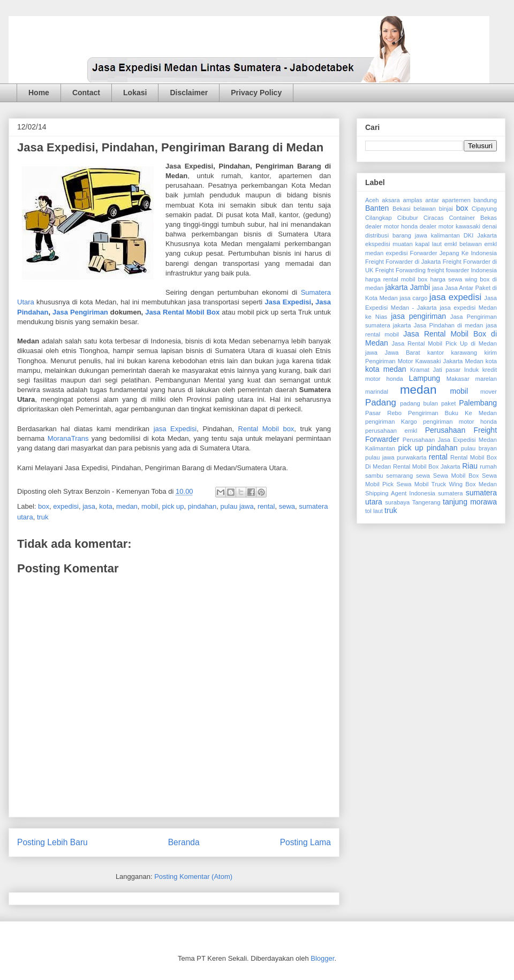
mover (489, 392)
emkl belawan (463, 244)
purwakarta (411, 457)
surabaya (397, 502)
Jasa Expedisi (288, 302)
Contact (86, 93)
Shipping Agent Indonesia (400, 493)
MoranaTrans (68, 438)
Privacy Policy (256, 93)
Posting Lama (305, 842)
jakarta (397, 287)
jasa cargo (413, 298)
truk (43, 517)
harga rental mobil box (396, 279)
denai (490, 226)
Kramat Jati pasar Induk (444, 370)
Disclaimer (189, 93)
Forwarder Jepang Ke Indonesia (453, 253)
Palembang (478, 403)
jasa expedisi (455, 297)
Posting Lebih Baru (52, 842)
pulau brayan (479, 448)
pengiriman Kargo (391, 422)
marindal (377, 392)
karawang (464, 353)
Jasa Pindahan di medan (449, 325)
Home (39, 93)
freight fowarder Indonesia (462, 270)
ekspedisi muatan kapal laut (403, 244)
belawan (425, 209)
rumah (488, 466)
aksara (391, 200)
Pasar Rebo (383, 413)
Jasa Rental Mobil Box (182, 312)
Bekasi (402, 209)
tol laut (374, 511)
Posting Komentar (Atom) (193, 876)
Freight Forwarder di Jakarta (403, 262)
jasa (89, 506)
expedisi (66, 506)
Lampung (425, 378)
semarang (399, 476)
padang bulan (419, 403)
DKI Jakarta (480, 235)
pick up (173, 506)
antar (432, 200)
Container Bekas (473, 218)
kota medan (386, 369)
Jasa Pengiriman (80, 312)
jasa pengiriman (418, 316)
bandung (485, 200)
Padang (381, 403)
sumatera (451, 493)
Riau (470, 466)
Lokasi (135, 93)
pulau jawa (237, 506)
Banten (377, 208)
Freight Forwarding (400, 270)
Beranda (184, 842)
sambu (374, 476)
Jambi (420, 287)
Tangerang (426, 502)
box (44, 506)
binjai (446, 209)
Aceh (372, 200)
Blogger (322, 958)
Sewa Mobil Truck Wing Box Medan (447, 484)
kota (106, 506)
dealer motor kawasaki (450, 226)
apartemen (456, 200)
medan (127, 506)
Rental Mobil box (266, 429)
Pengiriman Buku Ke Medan (452, 413)
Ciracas (434, 218)
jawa (371, 353)
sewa (287, 506)
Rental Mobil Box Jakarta (427, 466)
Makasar (458, 379)
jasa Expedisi (175, 429)
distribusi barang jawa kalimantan (413, 235)
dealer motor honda (391, 226)
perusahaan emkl (391, 431)
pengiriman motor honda (460, 422)
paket (448, 403)
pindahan (202, 506)
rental (266, 506)
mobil (150, 506)
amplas (412, 200)
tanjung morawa (470, 502)
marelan (486, 379)
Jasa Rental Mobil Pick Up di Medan (445, 343)
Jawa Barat (402, 353)
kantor (436, 353)
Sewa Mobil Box (456, 476)
